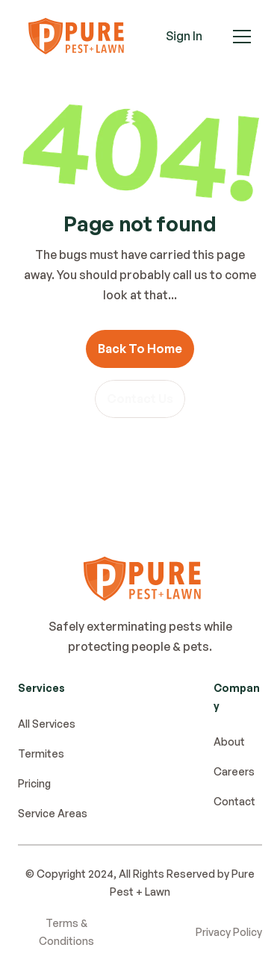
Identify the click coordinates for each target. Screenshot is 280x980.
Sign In (184, 36)
